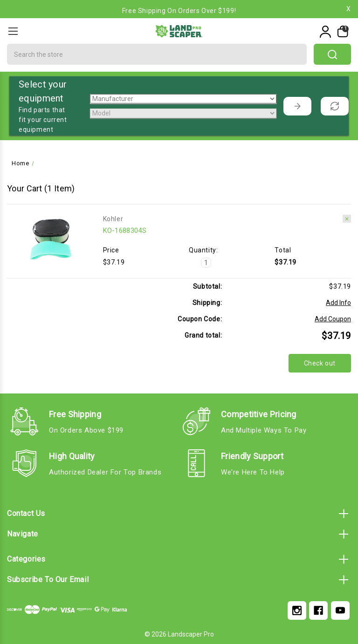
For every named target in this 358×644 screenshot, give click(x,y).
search (332, 54)
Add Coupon (333, 319)
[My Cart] (342, 32)
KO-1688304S (125, 230)
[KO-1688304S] (206, 263)
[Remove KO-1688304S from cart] (347, 219)
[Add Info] (338, 303)
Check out (320, 363)
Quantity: (203, 250)
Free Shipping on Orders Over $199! (179, 11)
